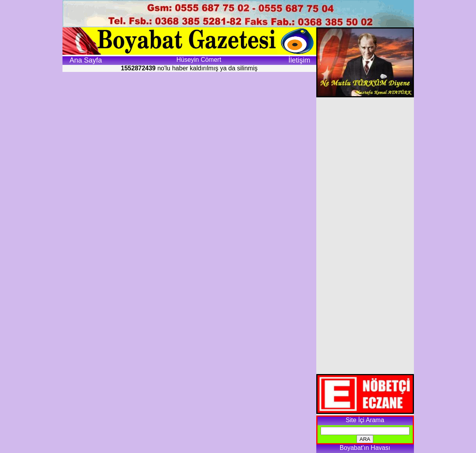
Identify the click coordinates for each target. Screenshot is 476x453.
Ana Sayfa (86, 60)
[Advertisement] (365, 236)
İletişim (299, 60)
